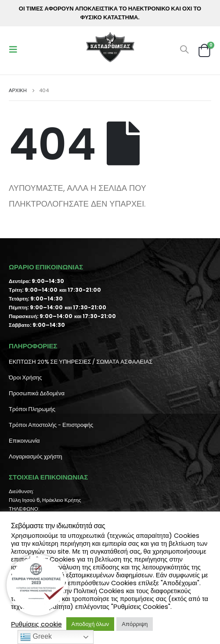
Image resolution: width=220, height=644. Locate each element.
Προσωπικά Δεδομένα (37, 393)
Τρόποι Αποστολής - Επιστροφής (51, 425)
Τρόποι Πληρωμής (32, 409)
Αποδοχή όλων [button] (90, 624)
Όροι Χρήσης (25, 377)
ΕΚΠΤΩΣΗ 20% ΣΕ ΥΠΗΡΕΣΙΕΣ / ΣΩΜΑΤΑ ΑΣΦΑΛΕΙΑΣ (81, 362)
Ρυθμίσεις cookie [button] (36, 624)
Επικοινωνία (24, 441)
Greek (36, 637)
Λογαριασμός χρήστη (36, 456)
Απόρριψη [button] (135, 624)
